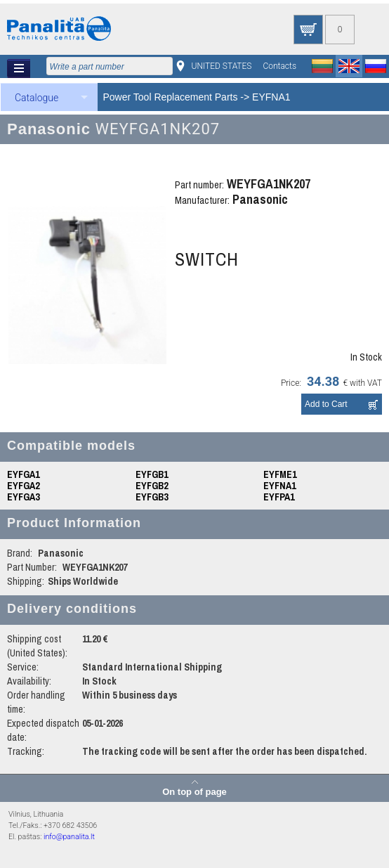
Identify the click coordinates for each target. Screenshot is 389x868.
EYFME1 (280, 474)
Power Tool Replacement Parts (171, 97)
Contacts (279, 66)
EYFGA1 (23, 474)
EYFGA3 (23, 497)
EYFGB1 (152, 474)
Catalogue (37, 98)
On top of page (194, 791)
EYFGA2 (23, 486)
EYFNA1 (271, 97)
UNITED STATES (222, 66)
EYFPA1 (279, 497)
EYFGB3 (152, 497)
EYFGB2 (152, 486)
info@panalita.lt (69, 837)
